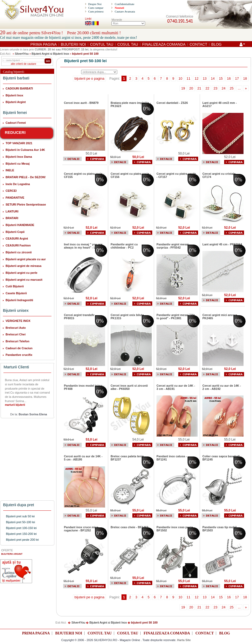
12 (197, 78)
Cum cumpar (96, 8)
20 (191, 88)
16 (229, 78)
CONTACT (199, 44)
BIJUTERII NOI (73, 44)
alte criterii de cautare (24, 64)
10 (180, 78)
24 (223, 88)
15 (221, 78)
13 (205, 78)
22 (207, 88)
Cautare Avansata (125, 11)
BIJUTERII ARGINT (12, 554)
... (239, 88)
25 (232, 88)
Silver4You (22, 54)
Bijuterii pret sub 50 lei (20, 516)
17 (237, 78)
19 (183, 88)
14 (213, 78)
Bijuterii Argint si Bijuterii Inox (50, 54)
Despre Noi (95, 4)
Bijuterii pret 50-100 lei (21, 522)
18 (245, 78)
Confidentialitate (124, 4)
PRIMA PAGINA (44, 44)
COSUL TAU (128, 44)
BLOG (217, 44)
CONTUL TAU (102, 44)
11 (188, 78)
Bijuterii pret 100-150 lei (21, 528)
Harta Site (184, 640)
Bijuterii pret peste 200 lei (23, 540)
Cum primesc (96, 11)
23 (215, 88)
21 (199, 88)
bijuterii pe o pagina (90, 78)
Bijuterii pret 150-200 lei (21, 534)
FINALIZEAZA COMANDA (164, 44)
